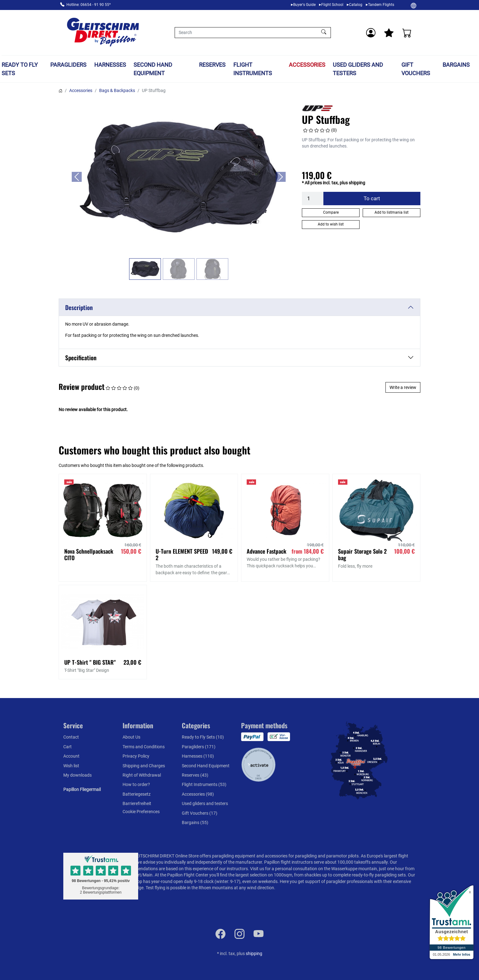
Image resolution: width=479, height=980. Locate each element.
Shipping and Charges (144, 766)
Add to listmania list (392, 212)
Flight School (332, 5)
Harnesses (110, 65)
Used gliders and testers (358, 69)
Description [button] (79, 307)
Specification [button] (81, 358)
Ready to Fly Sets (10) (203, 737)
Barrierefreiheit (137, 803)
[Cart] (407, 33)
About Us (131, 737)
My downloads (77, 775)
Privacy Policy (136, 756)
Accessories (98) (198, 794)
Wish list (71, 766)
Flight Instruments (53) (204, 784)
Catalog (356, 5)
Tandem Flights (381, 5)
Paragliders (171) (199, 747)
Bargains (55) (195, 822)
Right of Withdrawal (142, 775)
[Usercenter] (371, 33)
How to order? (136, 784)
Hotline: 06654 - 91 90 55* (89, 5)
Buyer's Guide (304, 5)
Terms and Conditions (144, 747)
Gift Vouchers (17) (200, 813)
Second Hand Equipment (153, 69)
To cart (372, 198)
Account (71, 756)
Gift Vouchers (416, 69)
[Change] (414, 5)
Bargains (456, 65)
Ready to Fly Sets (20, 69)
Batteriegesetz (137, 794)
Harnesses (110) (198, 756)
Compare (331, 212)
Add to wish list (331, 224)
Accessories (307, 65)
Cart (68, 747)
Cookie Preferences (141, 812)
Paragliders (68, 65)
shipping (254, 953)
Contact (71, 737)
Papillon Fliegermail (82, 789)
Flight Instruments (253, 69)
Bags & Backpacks (117, 90)
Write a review (403, 387)
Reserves (212, 65)
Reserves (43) (195, 775)
